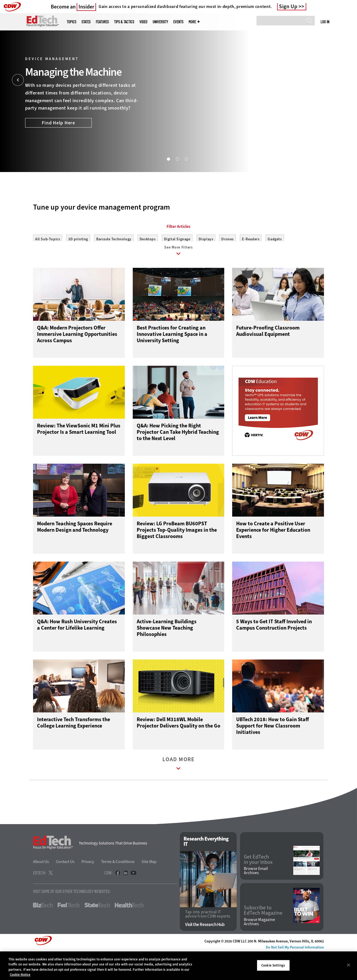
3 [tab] (186, 159)
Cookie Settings (273, 965)
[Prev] (18, 80)
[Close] (349, 965)
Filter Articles (178, 250)
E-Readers (251, 263)
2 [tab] (177, 159)
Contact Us (65, 889)
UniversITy (160, 22)
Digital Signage (177, 263)
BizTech (43, 933)
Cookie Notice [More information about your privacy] (20, 975)
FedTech (69, 933)
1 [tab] (168, 159)
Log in (325, 22)
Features (102, 22)
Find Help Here (58, 123)
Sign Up (288, 7)
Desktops (148, 263)
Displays (206, 263)
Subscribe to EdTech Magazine (263, 938)
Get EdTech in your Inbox (258, 887)
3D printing (78, 263)
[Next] (339, 80)
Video (143, 22)
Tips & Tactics (124, 22)
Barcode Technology (114, 263)
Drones (228, 263)
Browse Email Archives (256, 898)
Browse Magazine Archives (259, 949)
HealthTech (129, 933)
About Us (41, 889)
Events (178, 22)
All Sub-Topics (48, 263)
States (86, 22)
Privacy (88, 889)
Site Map (149, 889)
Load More (178, 792)
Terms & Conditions (118, 889)
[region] (178, 966)
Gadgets (275, 263)
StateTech (97, 933)
